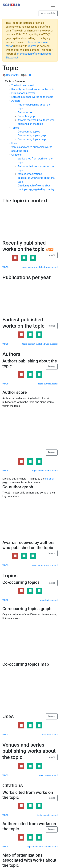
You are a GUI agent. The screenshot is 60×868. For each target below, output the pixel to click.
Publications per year (23, 93)
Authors (16, 101)
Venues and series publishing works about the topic (29, 751)
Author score (25, 112)
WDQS (5, 267)
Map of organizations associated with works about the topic (36, 178)
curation (50, 479)
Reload (52, 255)
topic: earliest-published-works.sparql (40, 344)
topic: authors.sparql (48, 384)
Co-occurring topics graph (32, 135)
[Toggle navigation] (53, 5)
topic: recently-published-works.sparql (40, 267)
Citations (16, 155)
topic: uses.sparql (49, 734)
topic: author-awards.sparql (45, 565)
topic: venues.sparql (48, 775)
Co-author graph (27, 116)
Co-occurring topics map (32, 139)
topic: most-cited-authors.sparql (42, 847)
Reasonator (11, 75)
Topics (15, 128)
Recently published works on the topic (33, 89)
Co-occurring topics (29, 132)
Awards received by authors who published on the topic (28, 545)
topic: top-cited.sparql (47, 815)
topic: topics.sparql (49, 600)
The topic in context (23, 85)
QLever (32, 46)
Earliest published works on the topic (32, 97)
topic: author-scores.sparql (45, 471)
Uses (14, 143)
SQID (27, 75)
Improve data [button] (48, 13)
